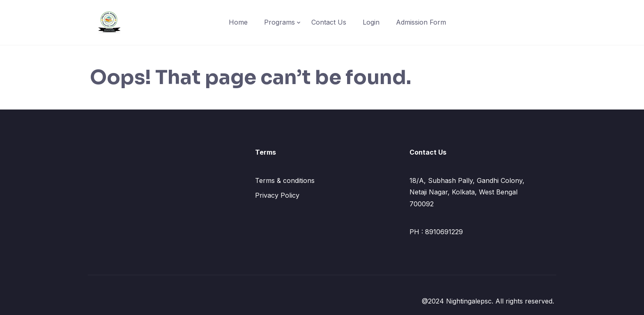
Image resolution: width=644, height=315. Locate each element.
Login (371, 22)
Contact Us (329, 22)
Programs (279, 22)
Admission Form (421, 22)
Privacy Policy (277, 195)
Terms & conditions (285, 180)
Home (238, 22)
